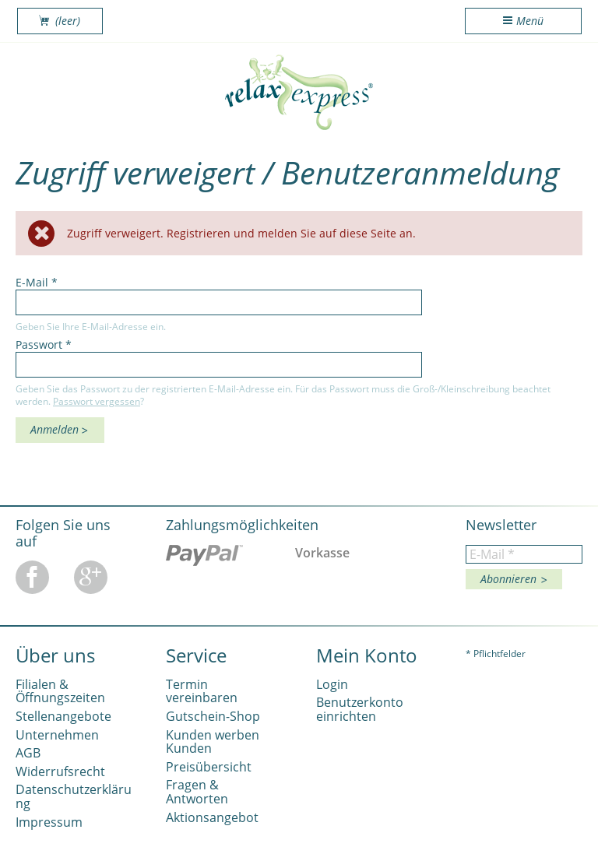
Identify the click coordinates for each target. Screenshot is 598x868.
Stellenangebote (63, 716)
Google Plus (91, 577)
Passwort (44, 344)
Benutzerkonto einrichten (360, 709)
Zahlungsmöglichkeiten (242, 525)
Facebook (32, 577)
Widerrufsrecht (60, 771)
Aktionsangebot (212, 817)
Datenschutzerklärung (74, 796)
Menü (530, 21)
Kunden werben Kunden (213, 742)
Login (332, 684)
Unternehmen (57, 735)
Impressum (49, 822)
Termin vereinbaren (202, 691)
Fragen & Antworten (197, 792)
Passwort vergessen (97, 401)
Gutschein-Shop (213, 716)
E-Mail (37, 282)
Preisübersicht (209, 767)
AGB (28, 753)
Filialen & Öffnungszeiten (60, 691)
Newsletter (501, 525)
